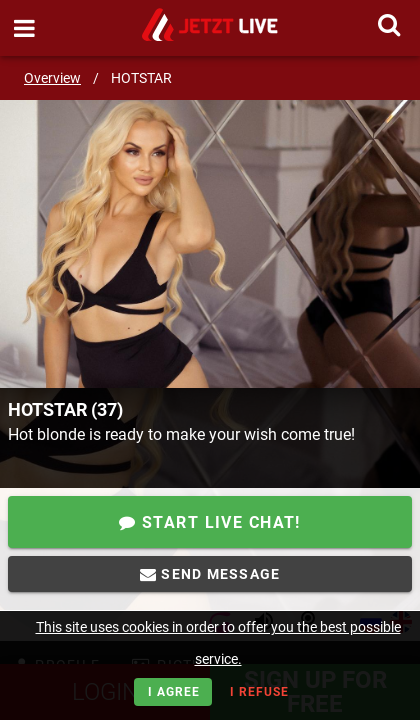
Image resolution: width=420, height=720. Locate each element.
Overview (52, 78)
